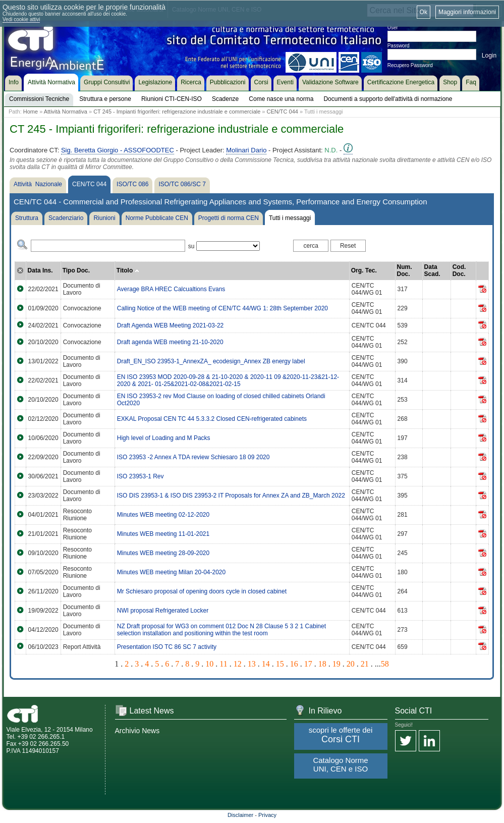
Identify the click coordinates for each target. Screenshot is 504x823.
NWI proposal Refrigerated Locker (163, 611)
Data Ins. (40, 270)
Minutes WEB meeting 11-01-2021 (163, 534)
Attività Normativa (66, 112)
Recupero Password (410, 65)
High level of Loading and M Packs (164, 438)
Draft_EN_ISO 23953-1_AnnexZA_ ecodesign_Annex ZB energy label (211, 361)
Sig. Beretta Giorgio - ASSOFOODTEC (118, 150)
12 (238, 664)
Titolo (128, 270)
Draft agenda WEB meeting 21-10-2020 (170, 342)
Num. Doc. (405, 270)
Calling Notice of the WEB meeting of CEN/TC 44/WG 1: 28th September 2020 (222, 308)
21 (365, 664)
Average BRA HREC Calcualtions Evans (171, 289)
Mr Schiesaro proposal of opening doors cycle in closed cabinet (202, 591)
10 (209, 664)
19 (337, 664)
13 (252, 664)
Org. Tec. (364, 270)
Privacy (267, 815)
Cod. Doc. (459, 270)
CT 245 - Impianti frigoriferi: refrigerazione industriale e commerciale (177, 112)
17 (308, 664)
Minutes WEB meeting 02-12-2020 (163, 515)
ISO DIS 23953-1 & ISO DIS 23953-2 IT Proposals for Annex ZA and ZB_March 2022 (231, 496)
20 (351, 664)
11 (223, 664)
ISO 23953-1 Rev (141, 476)
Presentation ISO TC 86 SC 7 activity (167, 647)
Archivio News (137, 731)
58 (385, 664)
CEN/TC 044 (283, 112)
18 (322, 664)
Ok (424, 12)
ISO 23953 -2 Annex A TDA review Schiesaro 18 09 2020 (193, 457)
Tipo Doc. (76, 270)
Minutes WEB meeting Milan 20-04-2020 (171, 572)
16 (294, 664)
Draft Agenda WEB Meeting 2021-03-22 (170, 325)
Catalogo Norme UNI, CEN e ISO (340, 764)
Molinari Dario (246, 150)
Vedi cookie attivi (21, 19)
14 (266, 664)
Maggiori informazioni (467, 12)
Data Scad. (432, 270)
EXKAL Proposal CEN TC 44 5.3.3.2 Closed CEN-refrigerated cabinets (212, 419)
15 (280, 664)
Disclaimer (240, 815)
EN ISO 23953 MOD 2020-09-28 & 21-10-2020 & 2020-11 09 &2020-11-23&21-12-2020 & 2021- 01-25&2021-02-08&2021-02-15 (228, 380)
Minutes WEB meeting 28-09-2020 (163, 553)
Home (31, 112)
